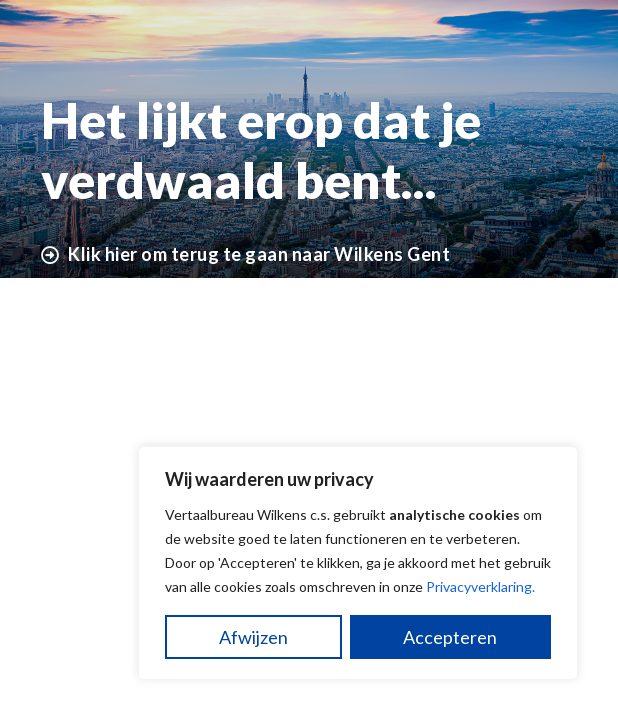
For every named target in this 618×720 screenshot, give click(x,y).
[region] (358, 563)
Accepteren (450, 637)
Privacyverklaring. (480, 586)
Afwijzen (253, 637)
